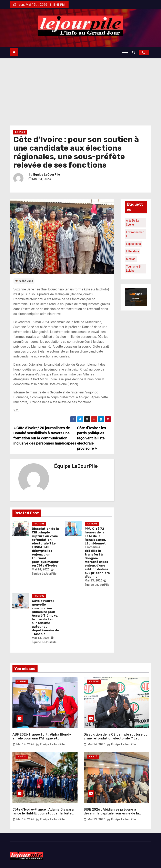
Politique (20, 132)
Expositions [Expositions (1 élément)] (133, 244)
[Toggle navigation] (125, 52)
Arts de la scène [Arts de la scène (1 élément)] (133, 223)
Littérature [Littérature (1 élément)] (133, 251)
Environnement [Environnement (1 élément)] (135, 234)
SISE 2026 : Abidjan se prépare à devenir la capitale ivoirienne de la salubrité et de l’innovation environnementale (111, 815)
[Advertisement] (80, 89)
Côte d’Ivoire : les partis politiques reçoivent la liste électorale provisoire (91, 438)
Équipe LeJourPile (47, 175)
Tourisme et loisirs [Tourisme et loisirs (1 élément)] (134, 269)
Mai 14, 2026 (41, 569)
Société (22, 757)
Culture (22, 682)
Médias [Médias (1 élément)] (131, 259)
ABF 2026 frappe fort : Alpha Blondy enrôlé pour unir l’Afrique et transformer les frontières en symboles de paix (45, 740)
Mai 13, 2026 (94, 580)
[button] (135, 52)
